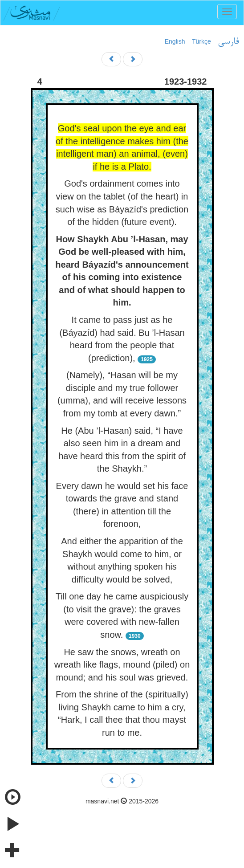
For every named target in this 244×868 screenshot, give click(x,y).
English (175, 41)
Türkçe (201, 41)
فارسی (228, 42)
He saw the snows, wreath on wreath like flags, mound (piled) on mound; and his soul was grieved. (122, 665)
